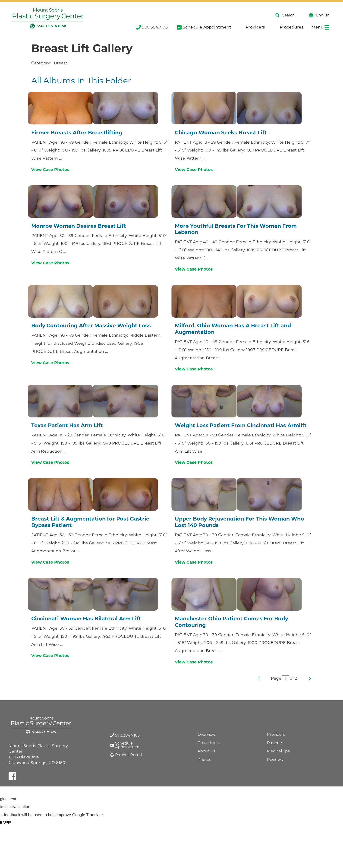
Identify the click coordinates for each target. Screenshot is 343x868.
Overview (207, 734)
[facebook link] (12, 776)
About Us (206, 751)
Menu (320, 27)
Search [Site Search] (285, 15)
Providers (252, 27)
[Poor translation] (7, 823)
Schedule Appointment (204, 27)
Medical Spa (278, 751)
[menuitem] (152, 27)
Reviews (275, 760)
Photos (204, 760)
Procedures (289, 27)
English (319, 15)
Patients (275, 743)
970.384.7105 (152, 27)
